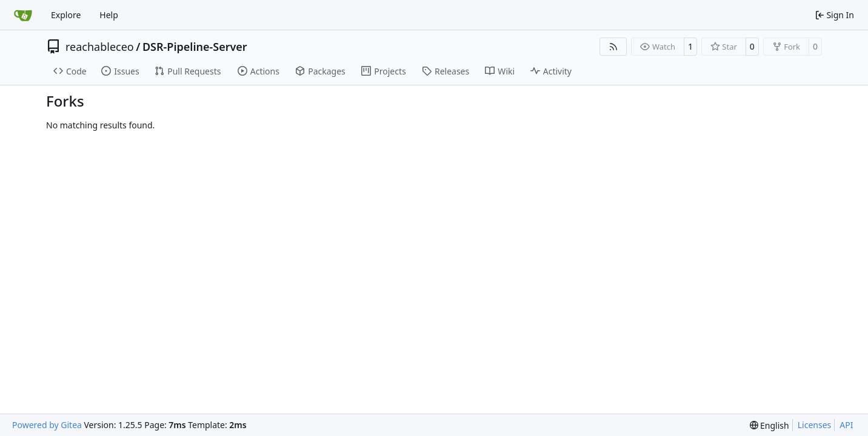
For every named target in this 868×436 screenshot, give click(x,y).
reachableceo (100, 47)
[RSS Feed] (613, 47)
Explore (66, 15)
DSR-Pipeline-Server (195, 47)
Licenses (815, 425)
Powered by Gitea (47, 425)
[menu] (770, 425)
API (846, 425)
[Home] (23, 15)
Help (109, 15)
